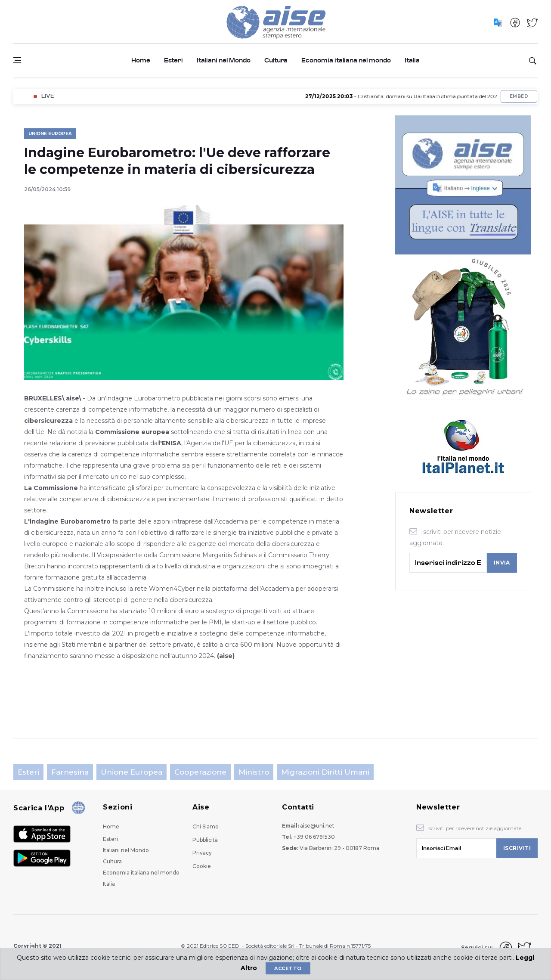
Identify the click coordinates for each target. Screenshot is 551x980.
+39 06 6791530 (314, 837)
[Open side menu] (17, 60)
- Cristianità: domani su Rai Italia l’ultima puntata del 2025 (408, 96)
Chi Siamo (206, 826)
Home (141, 60)
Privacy (202, 853)
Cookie (202, 866)
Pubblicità (205, 840)
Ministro (254, 772)
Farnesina (70, 772)
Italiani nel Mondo (224, 60)
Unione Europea (50, 134)
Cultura (276, 60)
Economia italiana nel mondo (346, 60)
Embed (519, 96)
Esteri (173, 60)
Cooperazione (200, 772)
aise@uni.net (317, 826)
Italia (412, 60)
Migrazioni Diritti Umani (325, 772)
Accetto (288, 968)
